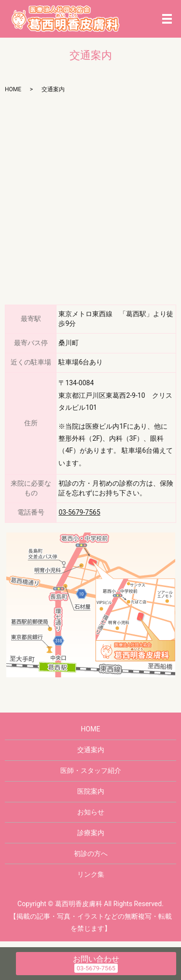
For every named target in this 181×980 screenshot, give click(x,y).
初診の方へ (91, 854)
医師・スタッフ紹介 (91, 770)
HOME (13, 89)
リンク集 (91, 874)
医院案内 (91, 791)
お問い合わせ (96, 959)
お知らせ (91, 812)
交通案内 (91, 750)
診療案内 (91, 833)
